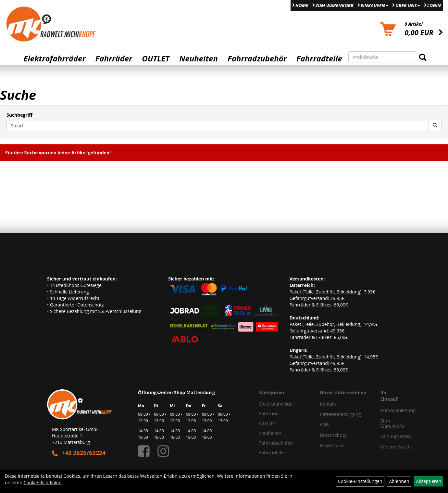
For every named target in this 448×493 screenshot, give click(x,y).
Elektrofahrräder (54, 58)
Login (434, 5)
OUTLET (156, 58)
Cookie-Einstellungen (360, 481)
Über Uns (408, 5)
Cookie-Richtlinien (43, 482)
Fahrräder (114, 58)
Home (302, 5)
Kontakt (328, 404)
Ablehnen (399, 481)
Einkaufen (374, 5)
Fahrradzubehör (257, 58)
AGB (324, 425)
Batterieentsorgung (340, 414)
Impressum (332, 445)
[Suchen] (423, 57)
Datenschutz (333, 435)
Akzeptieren (429, 481)
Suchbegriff (19, 115)
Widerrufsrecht (388, 447)
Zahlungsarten (388, 436)
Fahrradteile (319, 58)
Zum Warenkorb (335, 5)
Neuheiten (199, 58)
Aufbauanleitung (388, 410)
